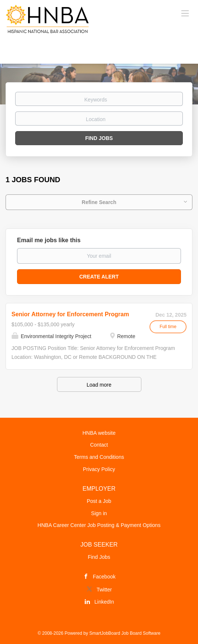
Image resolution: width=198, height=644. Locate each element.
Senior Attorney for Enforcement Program (70, 314)
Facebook (104, 577)
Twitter (104, 590)
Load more (99, 385)
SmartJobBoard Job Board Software (125, 633)
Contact (99, 445)
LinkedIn (104, 602)
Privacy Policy (99, 469)
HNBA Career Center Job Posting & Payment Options (99, 525)
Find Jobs (99, 138)
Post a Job (99, 501)
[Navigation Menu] (185, 13)
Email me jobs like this (49, 240)
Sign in (99, 513)
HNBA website (99, 433)
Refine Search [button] (99, 202)
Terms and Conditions (99, 457)
